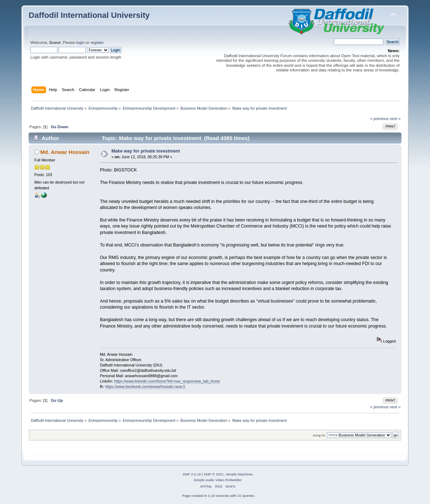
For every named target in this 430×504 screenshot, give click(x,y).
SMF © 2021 (214, 474)
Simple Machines (239, 474)
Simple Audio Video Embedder (217, 480)
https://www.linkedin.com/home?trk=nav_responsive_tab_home (167, 381)
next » (395, 119)
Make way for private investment (146, 151)
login (81, 43)
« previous (379, 119)
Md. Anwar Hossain (65, 152)
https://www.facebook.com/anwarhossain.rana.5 (145, 386)
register (97, 43)
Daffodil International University (89, 15)
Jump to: (319, 435)
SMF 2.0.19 (192, 474)
